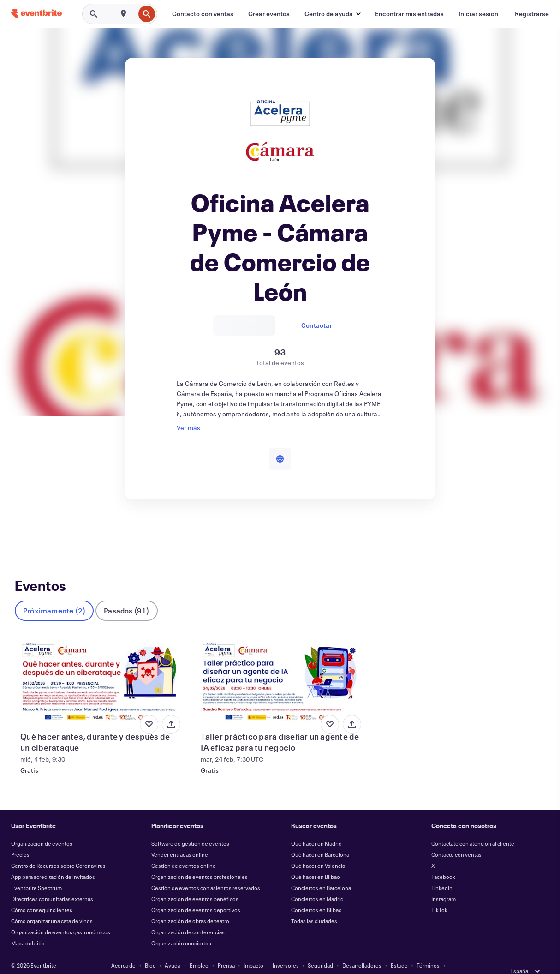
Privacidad (170, 961)
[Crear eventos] (269, 14)
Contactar (317, 325)
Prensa (226, 950)
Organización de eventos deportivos (196, 895)
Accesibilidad (209, 961)
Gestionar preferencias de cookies (360, 961)
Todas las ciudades (314, 906)
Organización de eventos (42, 828)
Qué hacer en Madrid (316, 828)
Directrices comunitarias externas (52, 884)
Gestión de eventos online (184, 850)
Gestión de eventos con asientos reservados (206, 872)
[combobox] (134, 14)
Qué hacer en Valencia (318, 850)
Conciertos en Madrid (317, 884)
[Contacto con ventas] (203, 14)
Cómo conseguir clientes (42, 895)
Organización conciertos (181, 928)
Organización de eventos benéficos (195, 884)
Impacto (253, 950)
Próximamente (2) (54, 595)
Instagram (444, 884)
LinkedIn (442, 872)
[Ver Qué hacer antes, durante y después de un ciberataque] (99, 666)
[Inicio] (36, 14)
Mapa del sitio (28, 928)
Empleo (199, 950)
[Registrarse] (532, 14)
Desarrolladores (362, 950)
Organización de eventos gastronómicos (61, 917)
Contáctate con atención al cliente (473, 828)
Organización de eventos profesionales (200, 861)
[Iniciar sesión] (478, 14)
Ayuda (173, 950)
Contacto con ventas (456, 839)
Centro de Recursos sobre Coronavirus (58, 850)
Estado (399, 950)
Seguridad (320, 950)
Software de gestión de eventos (190, 828)
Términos (428, 950)
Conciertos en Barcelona (321, 872)
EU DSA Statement (286, 961)
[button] (332, 14)
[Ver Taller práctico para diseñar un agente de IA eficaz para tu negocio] (280, 666)
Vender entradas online (180, 839)
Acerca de (123, 950)
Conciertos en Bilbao (316, 895)
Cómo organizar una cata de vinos (52, 906)
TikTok (439, 895)
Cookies (244, 961)
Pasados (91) (126, 595)
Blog (150, 950)
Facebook (443, 861)
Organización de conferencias (188, 917)
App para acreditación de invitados (53, 861)
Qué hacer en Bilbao (316, 861)
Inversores (286, 950)
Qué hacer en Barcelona (320, 839)
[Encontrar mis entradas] (409, 14)
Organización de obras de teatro (190, 906)
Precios (20, 839)
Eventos (27, 533)
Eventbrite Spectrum (36, 872)
